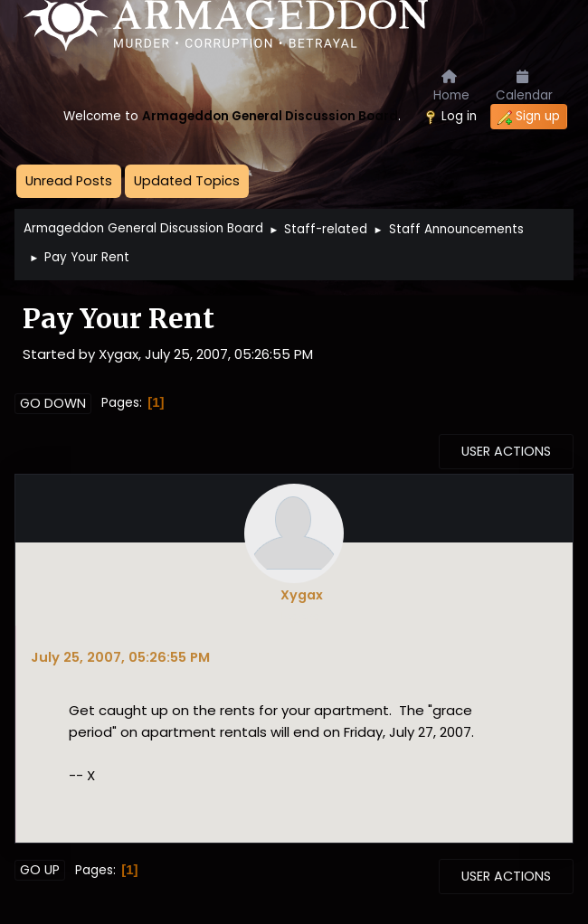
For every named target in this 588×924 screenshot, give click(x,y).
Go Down (53, 403)
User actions (506, 451)
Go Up (40, 870)
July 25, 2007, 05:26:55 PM (120, 657)
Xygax (302, 595)
